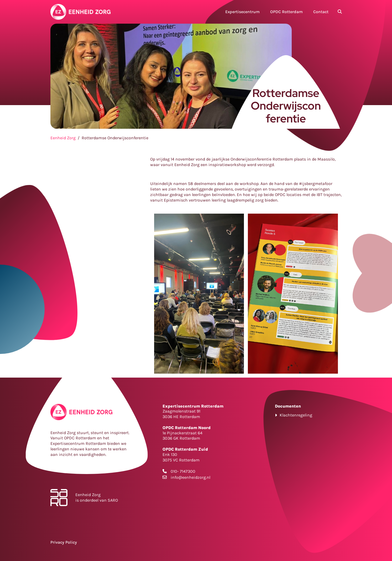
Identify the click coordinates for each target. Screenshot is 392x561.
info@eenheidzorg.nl (190, 477)
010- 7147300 (183, 471)
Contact (321, 12)
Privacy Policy (64, 542)
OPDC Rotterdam (286, 12)
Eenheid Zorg (63, 138)
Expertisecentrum (242, 12)
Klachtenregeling (296, 415)
